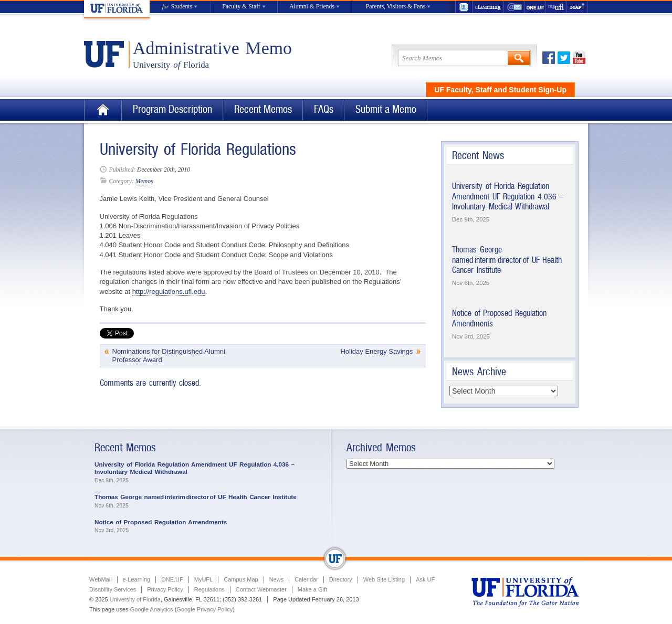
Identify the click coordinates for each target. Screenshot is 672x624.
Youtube (579, 58)
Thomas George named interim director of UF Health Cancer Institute (507, 260)
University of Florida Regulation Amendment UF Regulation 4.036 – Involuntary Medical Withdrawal (508, 196)
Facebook (549, 58)
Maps (577, 7)
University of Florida (135, 599)
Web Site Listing (384, 579)
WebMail (514, 7)
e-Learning (488, 7)
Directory (341, 579)
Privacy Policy (165, 589)
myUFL (556, 7)
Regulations (209, 589)
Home (103, 110)
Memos (144, 181)
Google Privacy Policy (204, 609)
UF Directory (464, 7)
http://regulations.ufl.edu (169, 292)
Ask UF (425, 579)
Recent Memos (263, 109)
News (277, 579)
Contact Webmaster (261, 589)
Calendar (306, 579)
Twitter (564, 58)
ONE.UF (535, 7)
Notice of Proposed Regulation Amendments (161, 522)
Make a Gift (312, 589)
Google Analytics (152, 609)
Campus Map (241, 579)
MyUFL (203, 579)
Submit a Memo (386, 109)
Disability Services (113, 589)
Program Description (172, 109)
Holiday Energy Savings (376, 351)
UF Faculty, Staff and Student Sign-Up (500, 90)
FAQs (324, 109)
